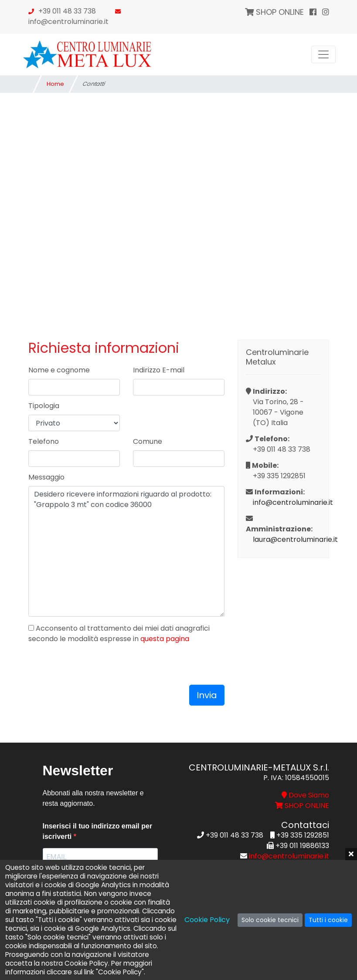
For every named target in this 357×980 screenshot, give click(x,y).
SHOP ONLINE (274, 12)
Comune (148, 441)
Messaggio (46, 477)
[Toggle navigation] (323, 54)
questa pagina (165, 639)
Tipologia (44, 406)
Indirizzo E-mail (159, 370)
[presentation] (95, 668)
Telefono (44, 441)
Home (55, 84)
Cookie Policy (207, 920)
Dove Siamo (305, 795)
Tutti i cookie (328, 920)
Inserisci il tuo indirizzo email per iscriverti (98, 831)
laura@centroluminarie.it (287, 539)
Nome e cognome (59, 370)
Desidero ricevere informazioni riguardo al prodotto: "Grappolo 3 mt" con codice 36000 (126, 551)
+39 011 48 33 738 (67, 11)
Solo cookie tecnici (270, 920)
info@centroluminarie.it (68, 22)
